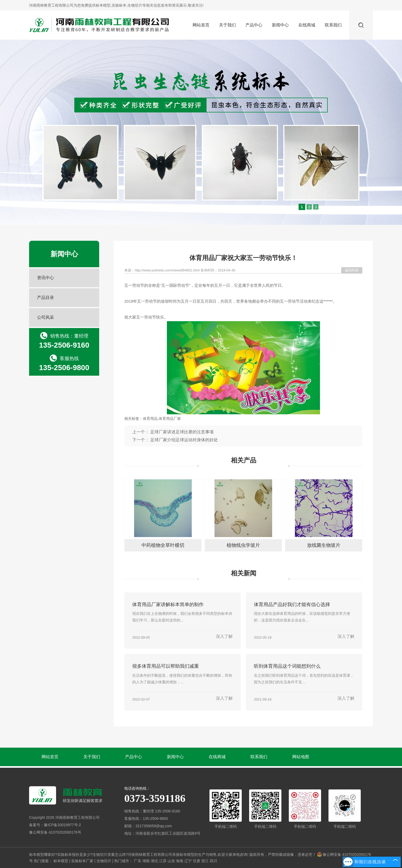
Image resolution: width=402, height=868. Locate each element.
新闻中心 (280, 25)
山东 (171, 861)
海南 (180, 861)
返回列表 (352, 270)
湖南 (146, 861)
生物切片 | (105, 861)
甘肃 (197, 861)
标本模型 (103, 5)
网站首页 (201, 25)
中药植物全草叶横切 (163, 545)
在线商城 (307, 25)
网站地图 (301, 757)
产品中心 (254, 25)
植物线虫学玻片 (243, 545)
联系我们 (333, 25)
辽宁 (188, 861)
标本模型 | (62, 861)
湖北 (154, 861)
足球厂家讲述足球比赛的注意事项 (182, 432)
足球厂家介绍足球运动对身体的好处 (184, 440)
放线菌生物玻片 (324, 545)
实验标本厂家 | (84, 861)
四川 (213, 861)
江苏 (163, 861)
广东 (138, 861)
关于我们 (227, 25)
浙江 (205, 861)
